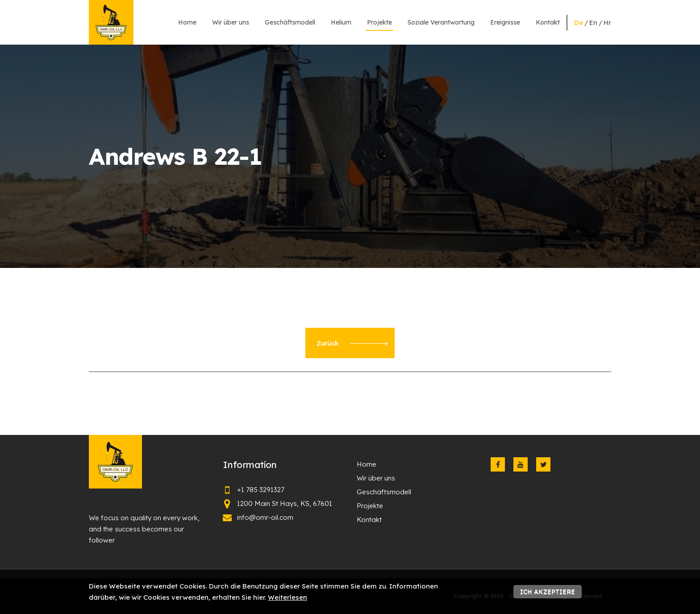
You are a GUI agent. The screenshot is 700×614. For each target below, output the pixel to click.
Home (187, 22)
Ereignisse (505, 22)
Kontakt (548, 22)
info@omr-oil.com (265, 517)
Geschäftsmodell (290, 22)
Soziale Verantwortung (441, 22)
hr (607, 23)
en (593, 23)
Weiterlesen (287, 597)
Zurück (352, 343)
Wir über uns (231, 22)
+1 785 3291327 (261, 490)
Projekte (379, 22)
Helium (341, 22)
